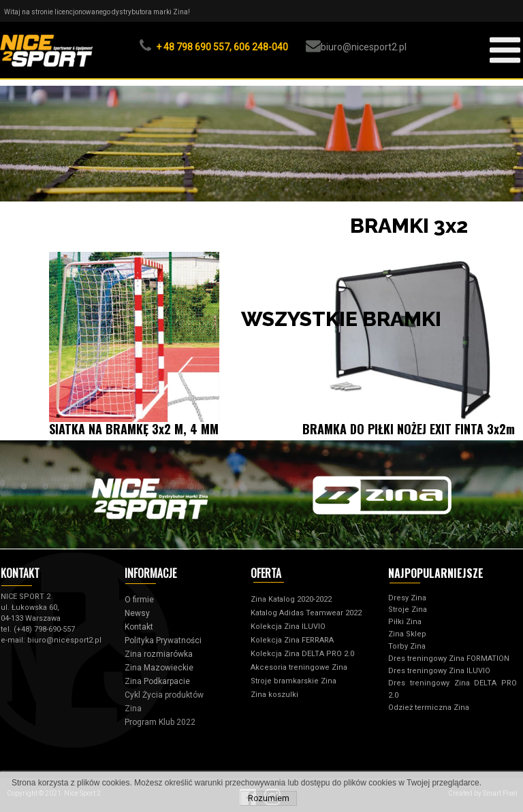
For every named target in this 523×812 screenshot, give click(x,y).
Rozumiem (269, 798)
